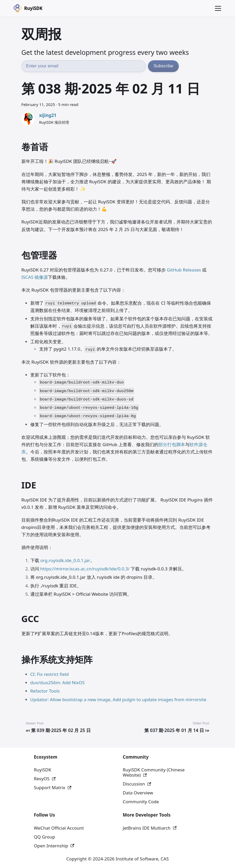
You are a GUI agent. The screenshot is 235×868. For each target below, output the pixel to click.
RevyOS (45, 779)
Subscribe (163, 66)
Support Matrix (53, 787)
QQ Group (45, 837)
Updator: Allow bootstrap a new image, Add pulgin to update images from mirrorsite (118, 699)
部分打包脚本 (172, 444)
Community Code (141, 802)
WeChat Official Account (59, 828)
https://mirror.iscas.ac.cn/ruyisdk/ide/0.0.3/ (85, 569)
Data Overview (138, 793)
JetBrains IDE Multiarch (150, 828)
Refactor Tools (45, 691)
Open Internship (54, 846)
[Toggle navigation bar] (218, 8)
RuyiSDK (43, 770)
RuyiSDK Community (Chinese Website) (154, 772)
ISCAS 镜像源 (35, 277)
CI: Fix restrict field (50, 674)
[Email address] (84, 66)
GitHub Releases (184, 270)
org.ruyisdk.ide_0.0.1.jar (65, 560)
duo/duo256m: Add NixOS (58, 683)
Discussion (137, 784)
